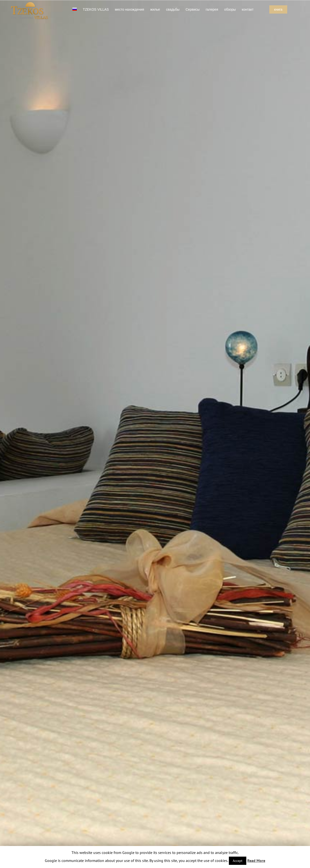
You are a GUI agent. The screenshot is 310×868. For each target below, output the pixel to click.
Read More (256, 860)
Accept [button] (238, 861)
